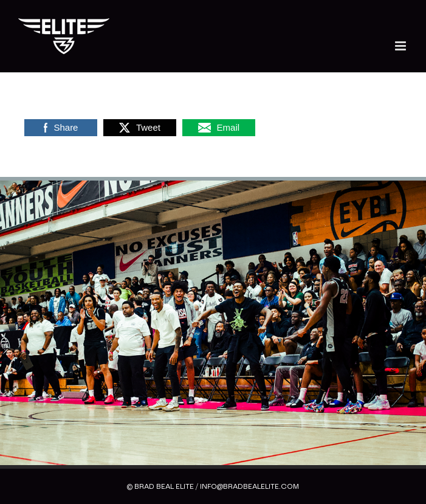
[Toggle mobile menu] (401, 46)
